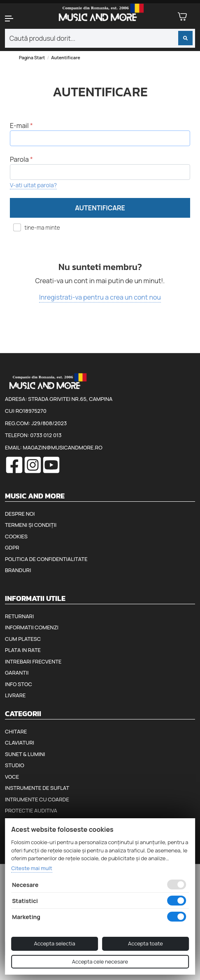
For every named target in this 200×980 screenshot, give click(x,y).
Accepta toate (145, 943)
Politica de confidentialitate (46, 559)
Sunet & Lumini (25, 754)
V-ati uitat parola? (33, 185)
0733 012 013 (46, 435)
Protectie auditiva (31, 810)
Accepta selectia (55, 943)
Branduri (18, 570)
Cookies (16, 536)
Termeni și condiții (31, 525)
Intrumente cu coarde (37, 799)
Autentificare (100, 208)
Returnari (19, 616)
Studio (15, 765)
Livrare (15, 695)
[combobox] (100, 38)
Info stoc (19, 684)
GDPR (12, 547)
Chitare (16, 731)
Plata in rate (23, 650)
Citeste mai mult (32, 868)
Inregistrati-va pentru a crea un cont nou (100, 297)
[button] (17, 19)
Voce (12, 777)
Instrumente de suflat (37, 788)
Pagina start (32, 57)
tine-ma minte (40, 227)
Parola (19, 159)
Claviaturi (20, 743)
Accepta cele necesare (100, 961)
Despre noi (20, 514)
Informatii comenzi (32, 627)
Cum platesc (23, 639)
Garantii (17, 673)
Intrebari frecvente (33, 661)
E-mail (19, 126)
